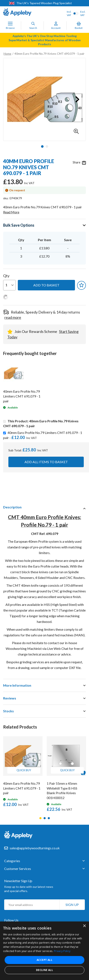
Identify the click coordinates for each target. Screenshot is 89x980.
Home (7, 54)
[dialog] (44, 951)
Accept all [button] (44, 960)
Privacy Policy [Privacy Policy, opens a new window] (62, 951)
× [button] (84, 926)
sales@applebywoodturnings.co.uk (35, 848)
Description (12, 507)
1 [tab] (40, 818)
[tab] (44, 507)
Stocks (8, 711)
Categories (12, 861)
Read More (11, 212)
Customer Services (18, 869)
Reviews (10, 698)
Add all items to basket (46, 462)
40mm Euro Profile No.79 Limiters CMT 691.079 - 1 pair (22, 396)
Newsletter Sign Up (18, 881)
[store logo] (17, 13)
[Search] (33, 24)
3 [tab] (49, 818)
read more (13, 317)
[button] (76, 131)
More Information (17, 685)
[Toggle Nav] (10, 24)
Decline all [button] (44, 970)
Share (79, 162)
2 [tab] (45, 818)
